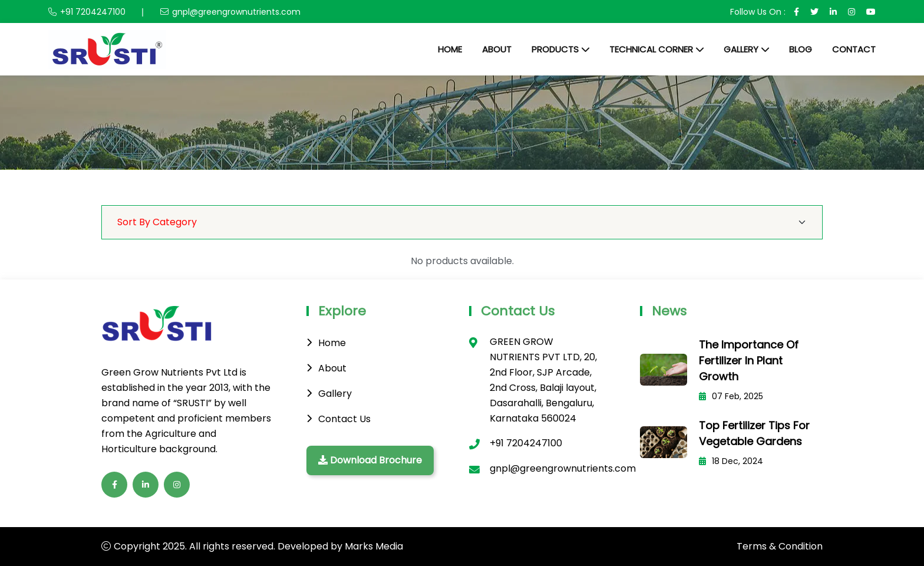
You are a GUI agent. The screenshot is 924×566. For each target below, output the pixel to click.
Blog (801, 49)
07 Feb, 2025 (731, 396)
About (497, 49)
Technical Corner (651, 49)
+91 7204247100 (93, 12)
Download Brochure (370, 460)
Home (450, 49)
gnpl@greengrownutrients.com (236, 12)
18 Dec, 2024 (731, 461)
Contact (854, 49)
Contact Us (344, 419)
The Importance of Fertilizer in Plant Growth (749, 361)
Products (555, 49)
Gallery (741, 49)
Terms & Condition (780, 546)
